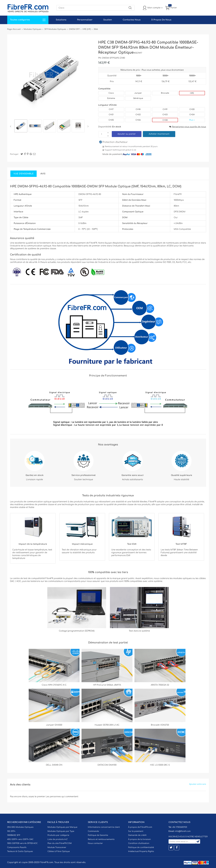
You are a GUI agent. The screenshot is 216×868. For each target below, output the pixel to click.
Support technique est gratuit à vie (121, 150)
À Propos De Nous (161, 20)
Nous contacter (95, 843)
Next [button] (87, 126)
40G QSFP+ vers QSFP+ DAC (20, 839)
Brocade (165, 93)
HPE (192, 93)
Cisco (111, 93)
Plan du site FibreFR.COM (60, 843)
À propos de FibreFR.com (140, 827)
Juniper (138, 93)
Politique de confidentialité (141, 847)
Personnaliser (85, 20)
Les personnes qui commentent (62, 797)
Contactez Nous (132, 20)
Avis (43, 174)
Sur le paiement (136, 831)
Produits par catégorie (58, 835)
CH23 (165, 115)
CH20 (192, 109)
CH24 (192, 115)
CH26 (138, 120)
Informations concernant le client (104, 827)
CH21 (111, 115)
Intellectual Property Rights (141, 851)
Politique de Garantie (98, 835)
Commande (93, 831)
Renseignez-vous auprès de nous (188, 127)
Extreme (111, 98)
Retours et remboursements (101, 839)
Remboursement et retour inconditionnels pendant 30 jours (131, 147)
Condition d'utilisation (139, 843)
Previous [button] (11, 126)
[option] (21, 126)
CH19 (165, 109)
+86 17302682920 (179, 827)
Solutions (61, 20)
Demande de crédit (137, 835)
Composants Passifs (17, 847)
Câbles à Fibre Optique (59, 851)
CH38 (165, 120)
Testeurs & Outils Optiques (20, 851)
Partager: (14, 154)
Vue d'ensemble (24, 174)
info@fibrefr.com (183, 831)
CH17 (111, 109)
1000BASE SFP (14, 835)
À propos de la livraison (140, 839)
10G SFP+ (11, 831)
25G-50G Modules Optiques (20, 827)
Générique (138, 98)
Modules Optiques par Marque (62, 827)
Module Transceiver (57, 847)
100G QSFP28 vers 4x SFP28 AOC (23, 843)
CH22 (138, 115)
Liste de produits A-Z (58, 839)
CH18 (138, 109)
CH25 (111, 120)
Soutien (108, 20)
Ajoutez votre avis (198, 784)
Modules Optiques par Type (61, 831)
